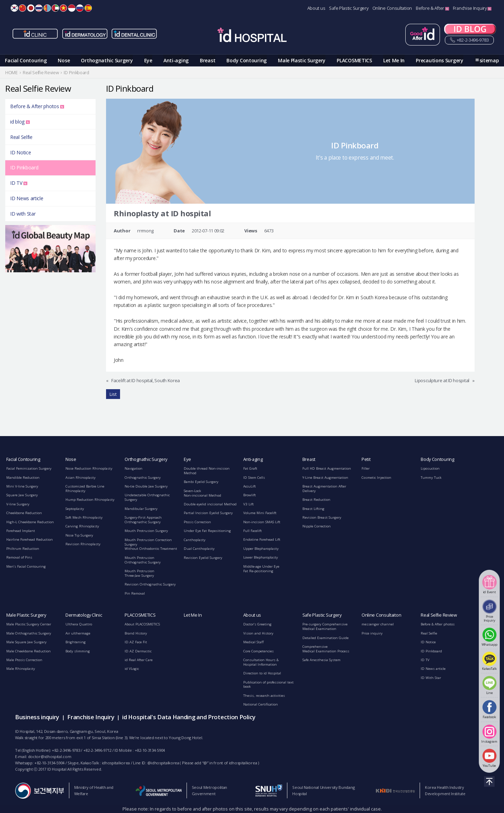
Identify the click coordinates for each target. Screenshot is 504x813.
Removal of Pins (19, 557)
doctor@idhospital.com (50, 756)
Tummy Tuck (431, 478)
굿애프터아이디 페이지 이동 (423, 35)
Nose (64, 60)
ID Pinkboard (24, 167)
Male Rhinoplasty (21, 669)
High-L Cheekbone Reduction (30, 522)
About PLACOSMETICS (142, 624)
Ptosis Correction (197, 522)
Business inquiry (37, 717)
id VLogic (132, 669)
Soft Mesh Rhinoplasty (84, 517)
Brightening (76, 642)
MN (47, 8)
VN (63, 8)
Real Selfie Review (439, 615)
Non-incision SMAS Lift (262, 522)
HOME (12, 73)
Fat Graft (250, 468)
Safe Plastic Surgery (349, 8)
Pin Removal (135, 593)
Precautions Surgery (439, 60)
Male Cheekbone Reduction (29, 651)
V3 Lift (248, 504)
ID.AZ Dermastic (138, 651)
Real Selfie (21, 137)
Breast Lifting (313, 509)
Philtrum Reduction (23, 549)
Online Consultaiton (381, 615)
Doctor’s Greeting (257, 624)
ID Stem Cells (254, 478)
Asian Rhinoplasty (80, 478)
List (113, 394)
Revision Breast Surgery (322, 517)
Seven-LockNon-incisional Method (202, 493)
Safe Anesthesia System (321, 660)
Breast (208, 60)
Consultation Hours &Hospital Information (261, 662)
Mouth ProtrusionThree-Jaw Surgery (139, 573)
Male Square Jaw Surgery (26, 642)
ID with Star (23, 214)
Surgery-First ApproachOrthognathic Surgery (143, 520)
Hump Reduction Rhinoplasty (90, 500)
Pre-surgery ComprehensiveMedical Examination (325, 626)
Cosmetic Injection (376, 478)
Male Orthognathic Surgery (29, 633)
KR (14, 8)
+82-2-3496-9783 (469, 40)
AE (55, 8)
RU (80, 8)
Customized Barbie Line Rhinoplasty (85, 489)
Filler (366, 468)
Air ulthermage (78, 633)
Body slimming (78, 651)
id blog (20, 122)
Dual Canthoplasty (199, 549)
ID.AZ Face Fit (136, 642)
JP (31, 8)
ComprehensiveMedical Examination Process (326, 649)
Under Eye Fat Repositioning (207, 531)
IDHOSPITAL (252, 36)
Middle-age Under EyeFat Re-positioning (261, 569)
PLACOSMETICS (354, 60)
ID (72, 8)
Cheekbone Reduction (24, 513)
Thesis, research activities (264, 696)
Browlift (250, 495)
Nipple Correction (317, 526)
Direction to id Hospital (262, 673)
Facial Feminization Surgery (29, 468)
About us (316, 8)
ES (88, 8)
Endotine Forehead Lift (262, 539)
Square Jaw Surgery (22, 495)
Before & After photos (37, 106)
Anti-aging (176, 60)
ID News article (27, 198)
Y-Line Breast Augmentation (325, 478)
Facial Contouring (26, 60)
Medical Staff (254, 642)
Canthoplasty (195, 540)
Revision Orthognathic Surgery (150, 584)
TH (39, 8)
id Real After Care (139, 660)
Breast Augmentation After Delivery (324, 489)
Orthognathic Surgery (107, 60)
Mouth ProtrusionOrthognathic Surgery (143, 560)
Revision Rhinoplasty (83, 544)
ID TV (19, 183)
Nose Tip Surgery (79, 535)
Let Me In (394, 60)
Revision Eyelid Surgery (203, 558)
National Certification (261, 704)
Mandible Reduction (23, 478)
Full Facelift (253, 531)
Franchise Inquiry (472, 8)
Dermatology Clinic (84, 615)
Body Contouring (247, 60)
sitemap (489, 60)
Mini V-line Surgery (22, 486)
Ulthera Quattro (79, 624)
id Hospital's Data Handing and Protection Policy (189, 717)
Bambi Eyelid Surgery (201, 482)
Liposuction (430, 468)
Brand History (136, 633)
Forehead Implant (21, 531)
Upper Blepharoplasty (261, 549)
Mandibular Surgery (141, 509)
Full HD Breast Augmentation (327, 468)
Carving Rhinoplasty (82, 526)
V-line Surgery (18, 504)
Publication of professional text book (268, 685)
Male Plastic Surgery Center (29, 624)
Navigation (134, 468)
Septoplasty (75, 509)
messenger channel (378, 624)
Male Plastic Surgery (302, 60)
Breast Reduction (316, 500)
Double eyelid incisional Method (210, 504)
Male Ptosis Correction (24, 660)
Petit (366, 459)
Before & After (432, 8)
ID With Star (431, 678)
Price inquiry (372, 633)
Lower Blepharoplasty (261, 557)
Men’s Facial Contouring (26, 566)
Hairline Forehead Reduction (30, 539)
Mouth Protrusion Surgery (146, 531)
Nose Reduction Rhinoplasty (89, 468)
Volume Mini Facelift (260, 513)
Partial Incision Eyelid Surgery (208, 513)
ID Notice (20, 152)
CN (22, 8)
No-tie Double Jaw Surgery (146, 486)
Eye (148, 60)
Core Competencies (258, 651)
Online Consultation (392, 8)
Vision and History (258, 633)
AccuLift (250, 486)
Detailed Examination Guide (325, 638)
